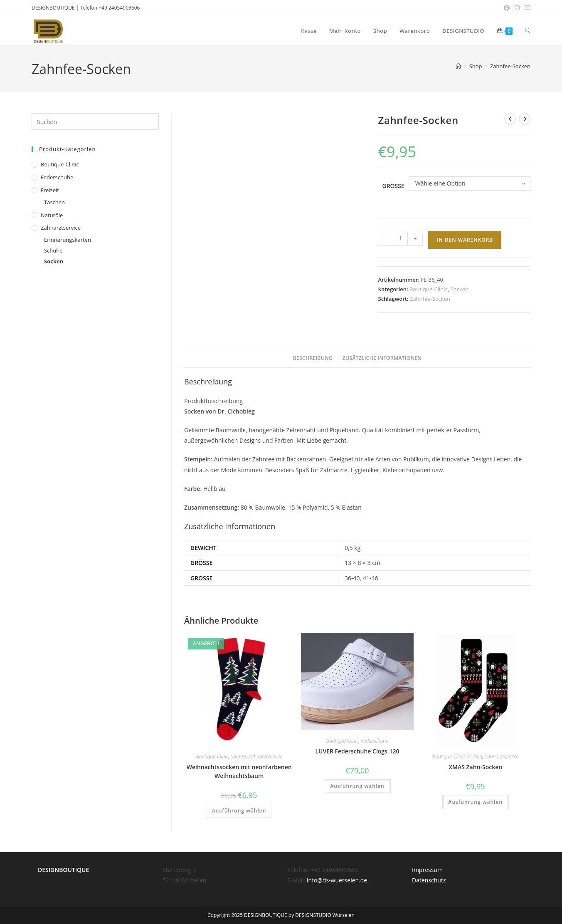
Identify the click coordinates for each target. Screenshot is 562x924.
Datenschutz (429, 880)
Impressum (427, 870)
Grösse (393, 186)
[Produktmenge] (400, 238)
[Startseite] (458, 66)
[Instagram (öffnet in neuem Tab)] (517, 8)
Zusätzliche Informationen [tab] (382, 358)
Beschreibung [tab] (313, 358)
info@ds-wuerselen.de (337, 880)
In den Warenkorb (465, 240)
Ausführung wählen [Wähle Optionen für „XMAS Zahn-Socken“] (476, 802)
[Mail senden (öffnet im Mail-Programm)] (526, 8)
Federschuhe (375, 741)
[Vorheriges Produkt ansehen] (510, 119)
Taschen (54, 202)
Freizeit (50, 190)
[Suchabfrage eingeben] (95, 121)
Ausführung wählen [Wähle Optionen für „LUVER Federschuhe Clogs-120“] (357, 786)
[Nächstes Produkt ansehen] (525, 119)
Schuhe (53, 250)
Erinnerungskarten (68, 240)
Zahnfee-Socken (510, 66)
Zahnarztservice (265, 757)
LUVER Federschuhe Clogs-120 (357, 751)
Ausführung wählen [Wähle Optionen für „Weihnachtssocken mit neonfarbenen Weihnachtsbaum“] (239, 811)
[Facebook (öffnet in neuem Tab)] (507, 8)
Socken (460, 289)
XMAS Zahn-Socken (475, 767)
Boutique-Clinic (429, 289)
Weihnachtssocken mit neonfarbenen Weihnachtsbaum (239, 771)
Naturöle (52, 215)
